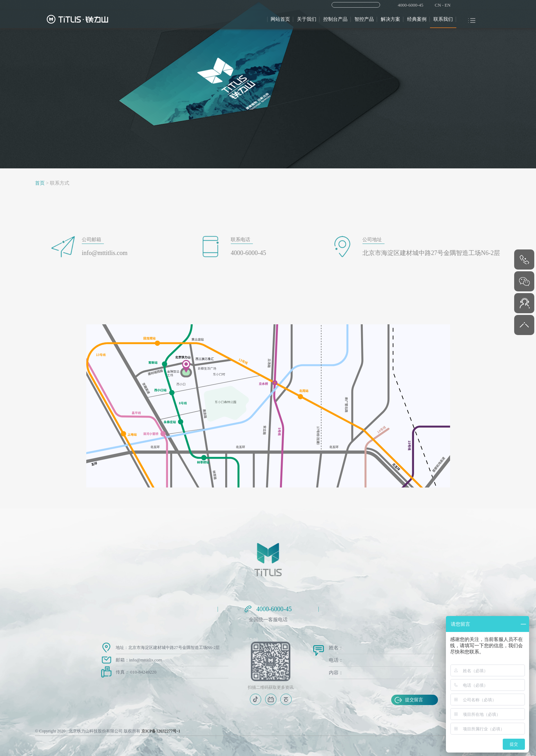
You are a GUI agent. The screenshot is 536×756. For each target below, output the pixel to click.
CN (438, 5)
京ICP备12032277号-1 (161, 731)
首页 (40, 183)
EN (447, 5)
